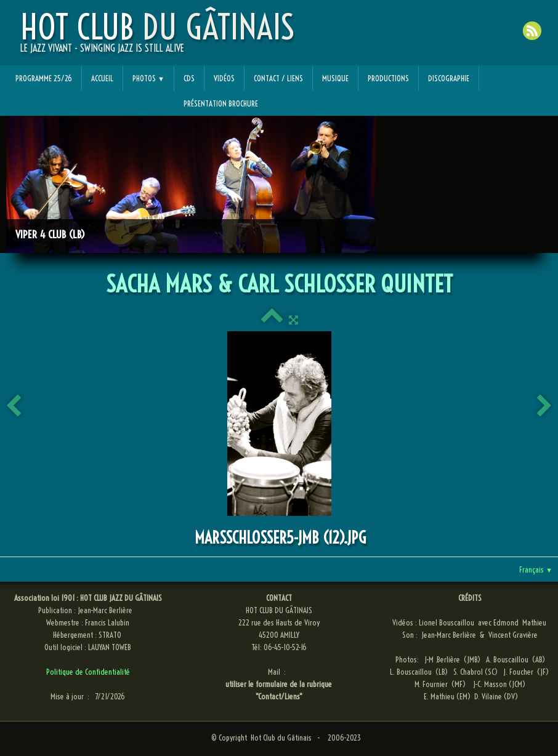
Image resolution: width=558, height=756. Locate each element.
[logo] (157, 38)
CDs (189, 78)
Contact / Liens (278, 78)
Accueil (102, 78)
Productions (388, 78)
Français (536, 569)
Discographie (449, 78)
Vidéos (224, 78)
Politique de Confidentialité (88, 672)
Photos (148, 78)
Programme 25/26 (44, 78)
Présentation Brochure (221, 103)
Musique (335, 78)
